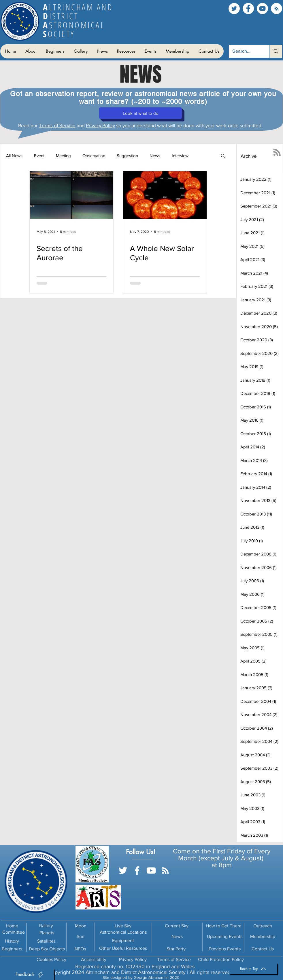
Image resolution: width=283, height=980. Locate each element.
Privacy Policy (100, 125)
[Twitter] (234, 8)
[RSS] (277, 8)
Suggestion (127, 156)
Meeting (63, 156)
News (155, 156)
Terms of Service (57, 125)
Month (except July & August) (222, 858)
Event (39, 156)
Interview (180, 156)
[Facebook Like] (144, 879)
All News (14, 156)
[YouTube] (262, 8)
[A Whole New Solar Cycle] (165, 195)
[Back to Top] (253, 969)
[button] (31, 51)
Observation (94, 156)
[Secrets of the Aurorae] (71, 195)
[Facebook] (248, 8)
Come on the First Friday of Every (222, 851)
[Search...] (245, 51)
